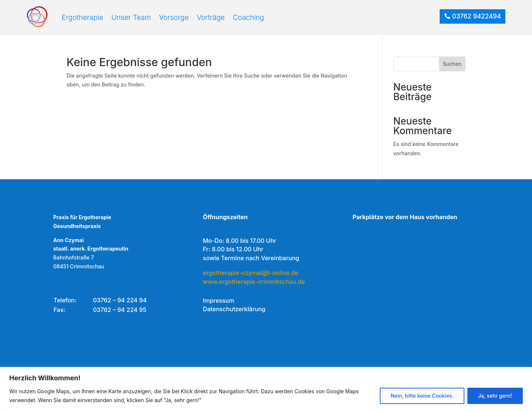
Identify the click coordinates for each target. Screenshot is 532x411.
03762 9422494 (477, 16)
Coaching (248, 18)
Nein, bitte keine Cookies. (422, 396)
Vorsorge (174, 18)
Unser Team (131, 18)
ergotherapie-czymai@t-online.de (251, 273)
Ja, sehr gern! (495, 396)
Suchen (452, 64)
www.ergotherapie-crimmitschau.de (254, 282)
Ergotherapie (83, 18)
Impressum (219, 301)
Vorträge (211, 18)
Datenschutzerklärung (234, 310)
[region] (266, 389)
